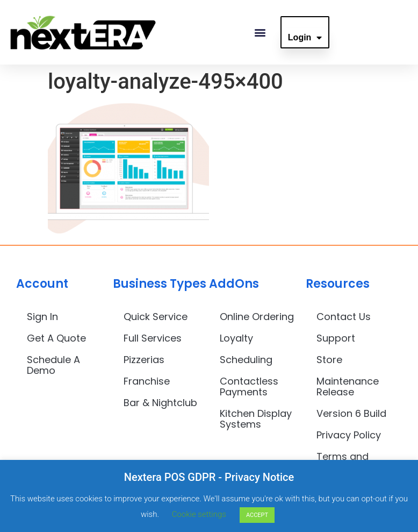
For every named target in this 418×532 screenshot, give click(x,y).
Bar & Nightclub (160, 403)
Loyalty (236, 338)
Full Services (153, 338)
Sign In (42, 317)
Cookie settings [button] (199, 514)
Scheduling (246, 360)
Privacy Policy (349, 435)
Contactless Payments (249, 386)
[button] (260, 33)
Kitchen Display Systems (256, 419)
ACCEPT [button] (257, 515)
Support (336, 338)
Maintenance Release (348, 386)
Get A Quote (56, 338)
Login (305, 38)
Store (329, 360)
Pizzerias (144, 360)
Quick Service (156, 317)
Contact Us (344, 317)
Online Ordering (257, 317)
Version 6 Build (351, 413)
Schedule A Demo (53, 365)
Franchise (147, 381)
